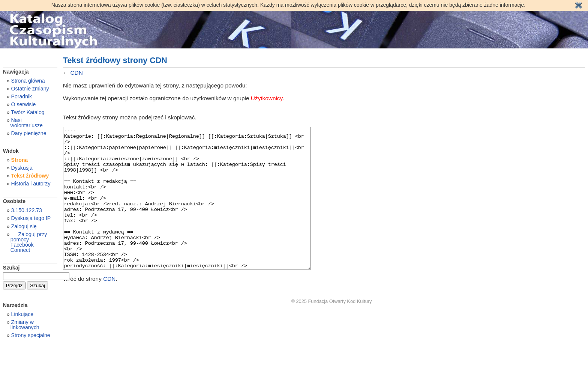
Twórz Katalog (28, 112)
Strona (20, 160)
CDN (76, 73)
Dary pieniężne (29, 133)
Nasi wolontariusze (27, 123)
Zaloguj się (24, 226)
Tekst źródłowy (30, 176)
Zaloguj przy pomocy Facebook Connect (29, 242)
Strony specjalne (31, 335)
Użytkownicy (267, 98)
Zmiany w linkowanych (25, 325)
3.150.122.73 (27, 210)
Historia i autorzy (31, 184)
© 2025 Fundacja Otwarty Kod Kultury (332, 329)
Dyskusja (22, 168)
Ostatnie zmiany (30, 89)
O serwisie (24, 104)
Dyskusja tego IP (31, 218)
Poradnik (22, 96)
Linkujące (22, 314)
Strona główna (28, 81)
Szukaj (11, 268)
